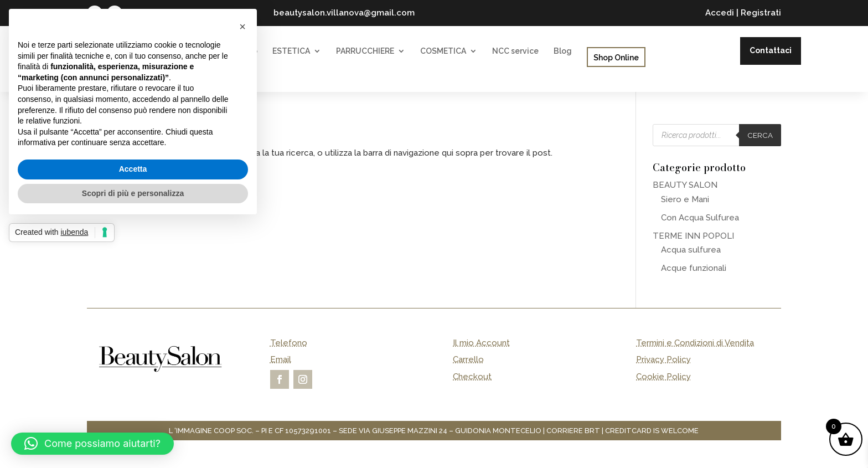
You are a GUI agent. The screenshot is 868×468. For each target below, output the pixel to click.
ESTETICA (291, 51)
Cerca (760, 135)
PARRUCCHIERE (365, 51)
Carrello (468, 359)
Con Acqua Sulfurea (700, 218)
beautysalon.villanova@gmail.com (344, 13)
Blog (563, 51)
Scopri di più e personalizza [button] (133, 193)
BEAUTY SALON (685, 185)
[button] (92, 444)
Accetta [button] (133, 169)
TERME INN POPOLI (693, 236)
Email (281, 359)
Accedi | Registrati (743, 13)
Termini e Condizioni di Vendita (695, 343)
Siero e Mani (685, 199)
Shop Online (616, 58)
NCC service (515, 51)
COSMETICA (443, 51)
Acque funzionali (694, 268)
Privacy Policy (663, 359)
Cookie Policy (663, 377)
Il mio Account (481, 343)
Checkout (472, 377)
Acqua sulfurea (691, 250)
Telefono (289, 343)
